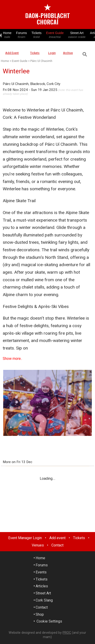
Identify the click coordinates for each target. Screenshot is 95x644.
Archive (68, 53)
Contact (57, 545)
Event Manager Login (25, 538)
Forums (21, 35)
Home (7, 35)
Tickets (37, 35)
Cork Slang (44, 600)
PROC (67, 633)
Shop (40, 614)
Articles (42, 586)
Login (52, 53)
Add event (57, 538)
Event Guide (55, 35)
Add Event (12, 53)
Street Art (77, 35)
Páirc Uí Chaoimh (41, 61)
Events (41, 572)
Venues (38, 545)
